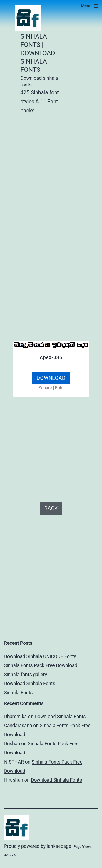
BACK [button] (51, 508)
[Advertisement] (51, 173)
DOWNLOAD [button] (51, 378)
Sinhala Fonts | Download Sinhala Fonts (38, 53)
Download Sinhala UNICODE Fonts (40, 656)
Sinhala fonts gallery (25, 674)
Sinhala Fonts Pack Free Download (41, 665)
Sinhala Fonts (18, 692)
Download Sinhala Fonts (30, 683)
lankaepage (59, 846)
